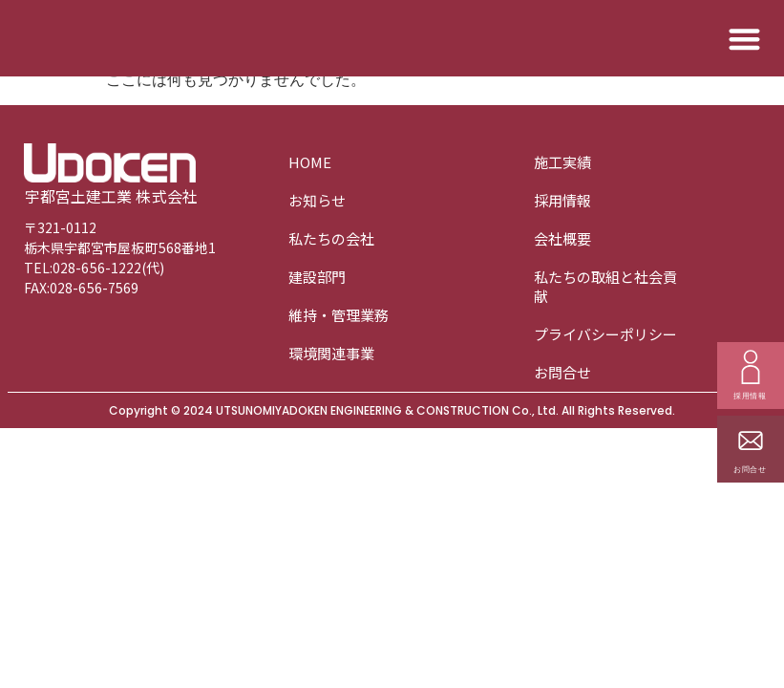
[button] (745, 39)
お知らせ (317, 200)
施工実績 (562, 162)
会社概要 (562, 238)
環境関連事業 (331, 353)
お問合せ (562, 372)
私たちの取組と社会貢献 (605, 286)
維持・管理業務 (339, 315)
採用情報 (562, 200)
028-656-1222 (97, 268)
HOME (310, 162)
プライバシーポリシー (605, 334)
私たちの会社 (331, 238)
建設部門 (317, 277)
